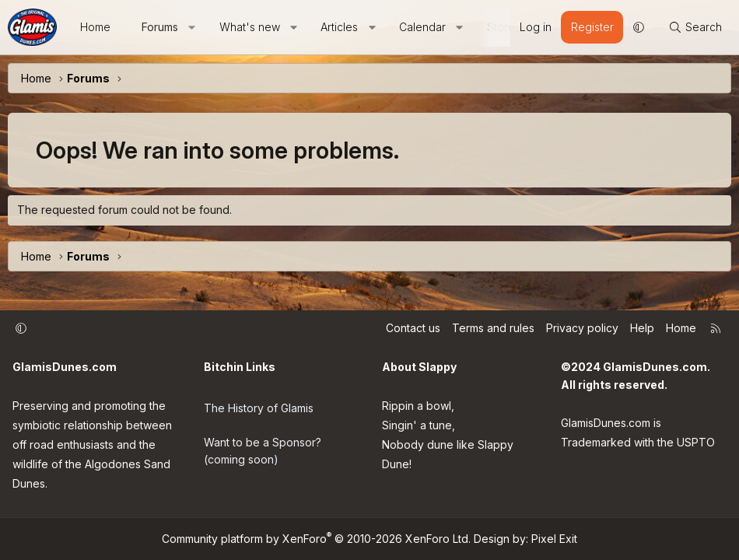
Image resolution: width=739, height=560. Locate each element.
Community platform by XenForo (316, 539)
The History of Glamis (259, 404)
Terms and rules (493, 328)
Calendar (422, 27)
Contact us (413, 328)
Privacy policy (582, 328)
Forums (160, 27)
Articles (339, 27)
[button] (192, 27)
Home (95, 27)
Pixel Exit (554, 539)
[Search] (695, 27)
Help (642, 328)
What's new (250, 27)
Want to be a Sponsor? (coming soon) (263, 444)
